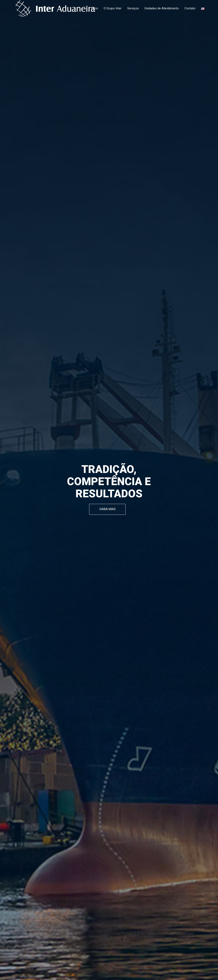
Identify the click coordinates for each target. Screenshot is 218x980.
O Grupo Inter (113, 8)
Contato (190, 8)
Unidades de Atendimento (162, 8)
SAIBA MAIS (107, 509)
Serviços (133, 8)
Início (94, 8)
